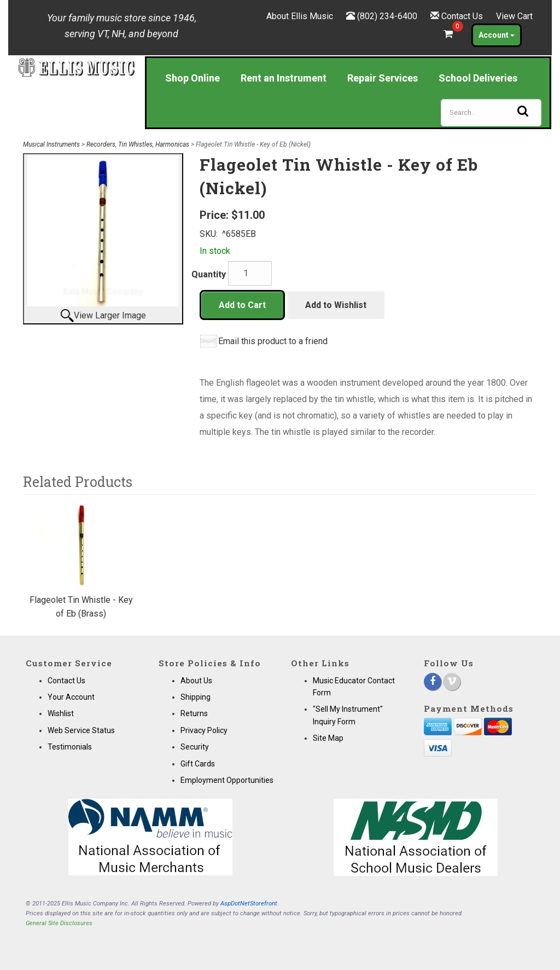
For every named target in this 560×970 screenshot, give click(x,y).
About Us (196, 681)
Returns (194, 713)
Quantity (209, 274)
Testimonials (70, 747)
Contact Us (462, 16)
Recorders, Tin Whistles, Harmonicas (138, 144)
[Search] (491, 113)
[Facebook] (433, 682)
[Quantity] (250, 273)
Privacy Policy (204, 730)
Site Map (328, 738)
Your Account (71, 697)
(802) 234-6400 (387, 16)
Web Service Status (81, 730)
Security (195, 747)
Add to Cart (242, 305)
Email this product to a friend (273, 341)
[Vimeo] (452, 682)
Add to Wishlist (336, 305)
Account (497, 35)
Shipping (196, 697)
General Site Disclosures (59, 923)
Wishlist (61, 713)
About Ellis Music (300, 16)
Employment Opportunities (227, 780)
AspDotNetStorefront (249, 904)
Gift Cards (198, 764)
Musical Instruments (51, 144)
